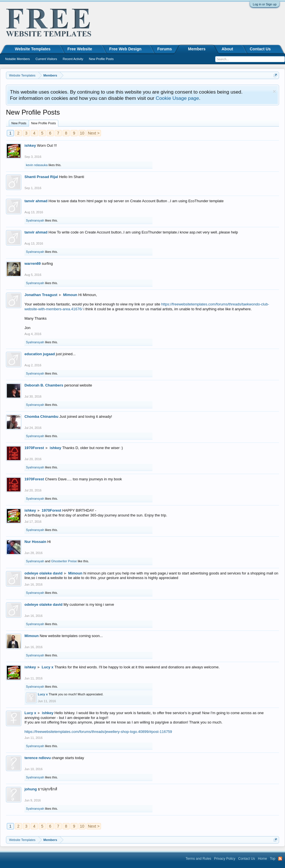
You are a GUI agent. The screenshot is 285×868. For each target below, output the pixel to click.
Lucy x (48, 667)
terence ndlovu (38, 758)
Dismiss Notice (274, 91)
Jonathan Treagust (41, 295)
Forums (165, 49)
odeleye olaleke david (44, 573)
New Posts (19, 123)
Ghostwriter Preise (64, 561)
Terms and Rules (199, 859)
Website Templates (33, 49)
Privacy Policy (225, 859)
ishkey (30, 145)
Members (197, 49)
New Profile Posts (44, 123)
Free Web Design (125, 49)
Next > (94, 133)
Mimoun (70, 295)
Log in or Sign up (265, 4)
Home (263, 859)
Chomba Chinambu (41, 417)
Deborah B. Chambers (44, 385)
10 (82, 133)
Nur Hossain (35, 542)
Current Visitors (46, 59)
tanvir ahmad (36, 201)
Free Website (80, 49)
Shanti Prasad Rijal (41, 177)
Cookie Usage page (177, 98)
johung (31, 789)
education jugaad (40, 354)
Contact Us (260, 49)
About (227, 49)
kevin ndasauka (37, 165)
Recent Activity (73, 59)
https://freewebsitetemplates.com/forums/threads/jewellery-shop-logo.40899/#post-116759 (98, 732)
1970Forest (34, 448)
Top (273, 859)
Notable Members (17, 59)
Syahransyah (35, 220)
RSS (280, 859)
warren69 (33, 263)
